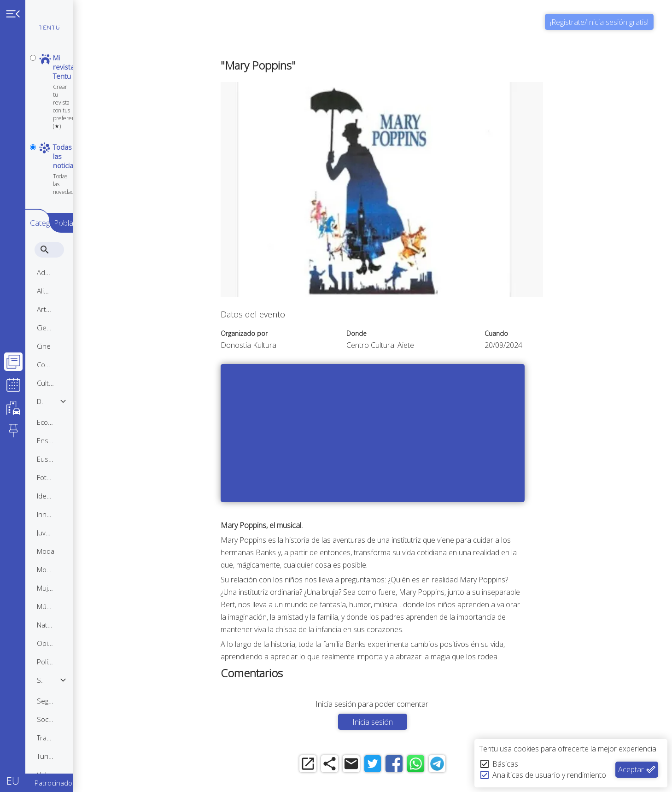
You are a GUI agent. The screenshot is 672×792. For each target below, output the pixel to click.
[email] (381, 766)
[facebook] (432, 766)
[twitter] (406, 766)
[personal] (33, 58)
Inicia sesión (406, 722)
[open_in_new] (330, 766)
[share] (356, 766)
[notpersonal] (33, 97)
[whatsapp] (457, 766)
